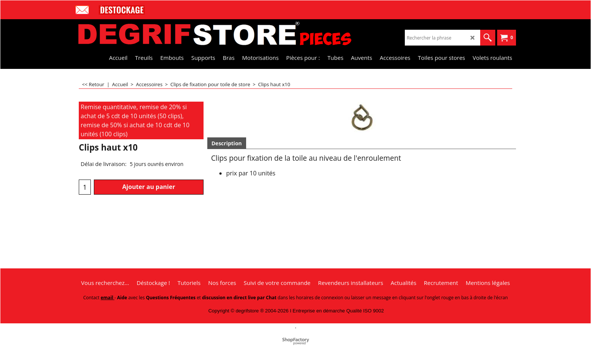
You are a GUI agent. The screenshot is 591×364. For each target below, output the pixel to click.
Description (227, 143)
